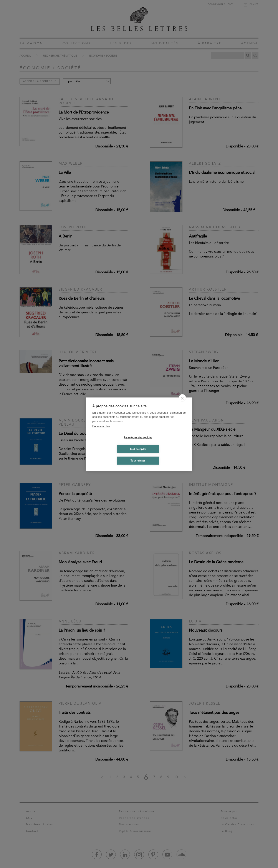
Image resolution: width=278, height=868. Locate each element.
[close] (182, 398)
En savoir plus (101, 426)
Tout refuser (138, 461)
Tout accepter (138, 449)
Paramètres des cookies (138, 438)
